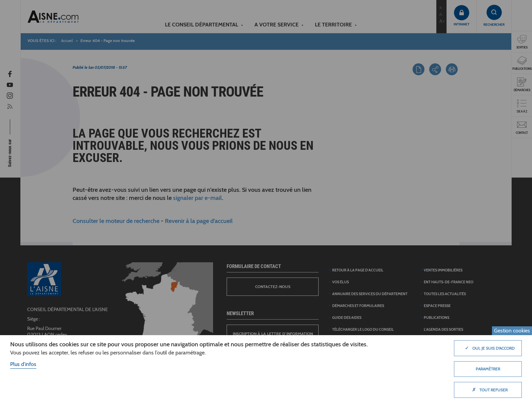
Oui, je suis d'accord (488, 348)
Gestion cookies (512, 331)
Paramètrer (488, 369)
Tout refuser (488, 390)
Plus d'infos (23, 364)
